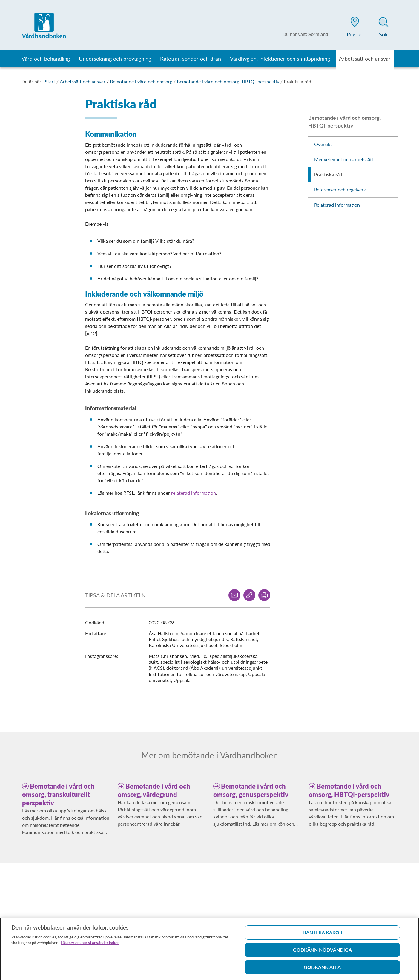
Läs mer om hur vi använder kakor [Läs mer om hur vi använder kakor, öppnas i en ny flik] (90, 945)
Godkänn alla (322, 969)
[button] (355, 28)
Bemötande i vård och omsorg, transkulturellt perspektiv (58, 794)
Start (50, 81)
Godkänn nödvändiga (322, 952)
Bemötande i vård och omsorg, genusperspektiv (251, 790)
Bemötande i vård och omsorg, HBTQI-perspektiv (228, 81)
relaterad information (194, 493)
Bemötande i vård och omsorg (141, 81)
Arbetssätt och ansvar (83, 81)
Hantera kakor (322, 935)
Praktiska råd (297, 81)
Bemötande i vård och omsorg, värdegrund (154, 790)
